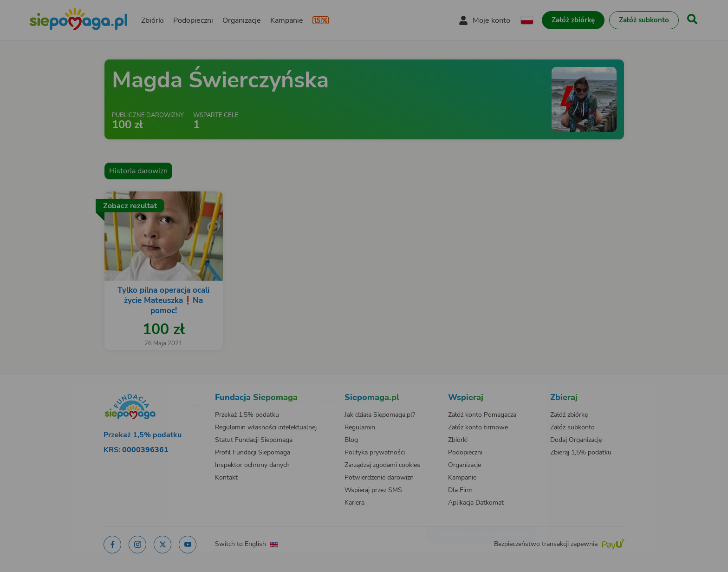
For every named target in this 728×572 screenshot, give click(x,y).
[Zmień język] (160, 388)
